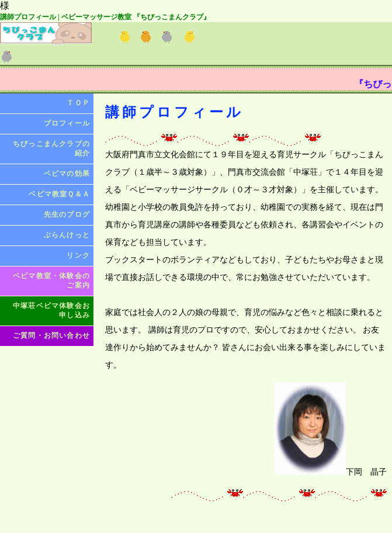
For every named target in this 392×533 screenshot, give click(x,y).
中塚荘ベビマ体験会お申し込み (51, 310)
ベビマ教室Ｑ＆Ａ (59, 194)
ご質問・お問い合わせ (51, 335)
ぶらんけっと (67, 235)
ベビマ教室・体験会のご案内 (51, 281)
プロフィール (67, 123)
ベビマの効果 (67, 174)
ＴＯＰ (78, 103)
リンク (78, 255)
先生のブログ (67, 214)
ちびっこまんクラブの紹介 (51, 148)
